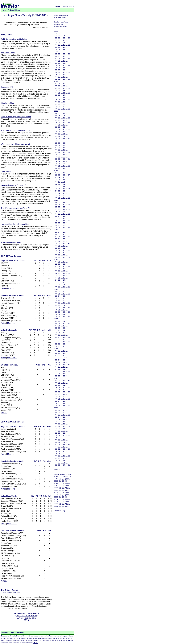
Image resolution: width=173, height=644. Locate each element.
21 (64, 36)
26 (67, 56)
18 (64, 84)
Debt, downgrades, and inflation (14, 39)
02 (59, 65)
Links (18, 10)
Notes (3, 288)
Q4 (69, 479)
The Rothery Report (61, 27)
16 (64, 38)
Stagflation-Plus (7, 103)
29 (69, 59)
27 (67, 36)
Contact (65, 7)
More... (36, 643)
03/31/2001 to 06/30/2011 (26, 616)
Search (57, 7)
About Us (5, 633)
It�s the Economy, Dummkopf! (13, 185)
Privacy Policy (60, 511)
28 (67, 43)
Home (4, 10)
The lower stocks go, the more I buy (15, 130)
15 (64, 59)
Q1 (60, 476)
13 (62, 63)
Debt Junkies (6, 172)
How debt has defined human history (16, 224)
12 (62, 56)
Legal (12, 633)
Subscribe (16, 592)
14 (62, 36)
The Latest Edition (60, 17)
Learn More (6, 592)
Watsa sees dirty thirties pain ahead (15, 144)
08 (62, 79)
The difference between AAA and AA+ (16, 208)
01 (59, 38)
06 (59, 86)
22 (67, 38)
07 (59, 36)
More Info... (12, 288)
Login (72, 7)
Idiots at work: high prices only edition (16, 117)
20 (64, 63)
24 (67, 45)
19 (64, 40)
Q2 (63, 479)
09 (62, 38)
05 (59, 40)
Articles (11, 10)
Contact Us (20, 633)
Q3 (66, 479)
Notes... (4, 413)
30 (69, 38)
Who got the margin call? (11, 242)
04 (59, 33)
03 (59, 45)
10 (62, 40)
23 (67, 65)
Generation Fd (7, 87)
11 (62, 33)
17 (64, 45)
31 (69, 45)
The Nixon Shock (8, 53)
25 (67, 40)
